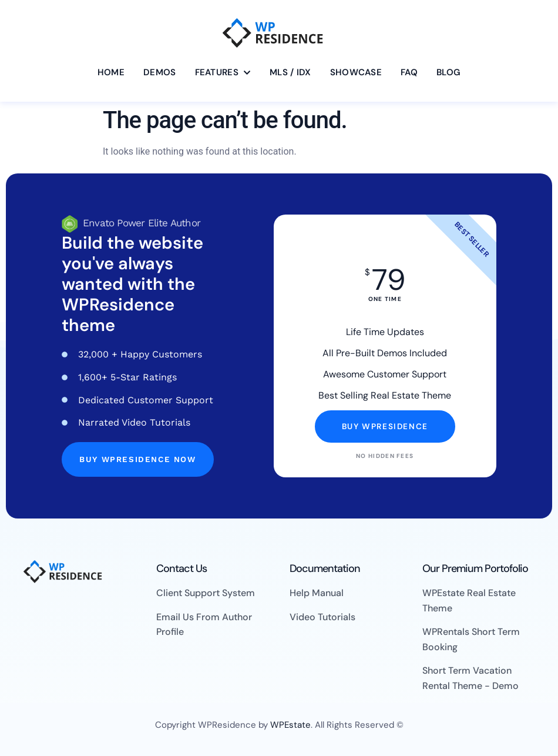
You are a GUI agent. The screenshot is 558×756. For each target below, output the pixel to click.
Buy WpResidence (385, 426)
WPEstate (290, 725)
